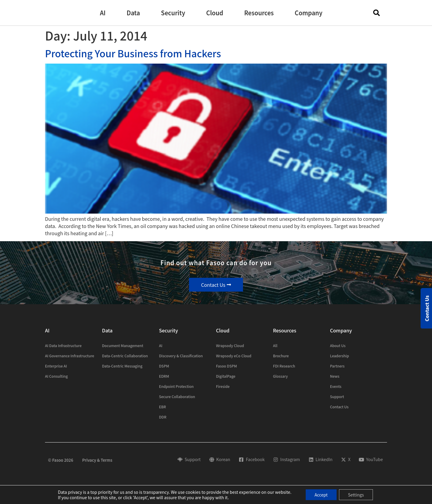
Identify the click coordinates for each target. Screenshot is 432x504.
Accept (321, 495)
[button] (103, 13)
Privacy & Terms (97, 460)
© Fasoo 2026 (61, 460)
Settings (356, 495)
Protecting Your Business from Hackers (133, 53)
